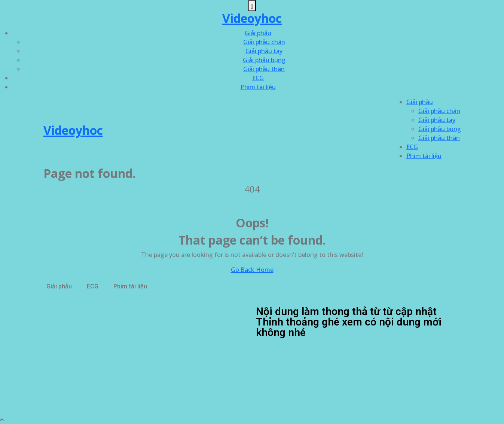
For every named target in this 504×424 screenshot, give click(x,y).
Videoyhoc (252, 18)
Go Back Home (252, 270)
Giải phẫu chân (264, 42)
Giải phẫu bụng (264, 60)
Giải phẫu (258, 33)
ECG (258, 78)
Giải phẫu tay (264, 51)
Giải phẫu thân (264, 69)
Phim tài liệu (258, 87)
